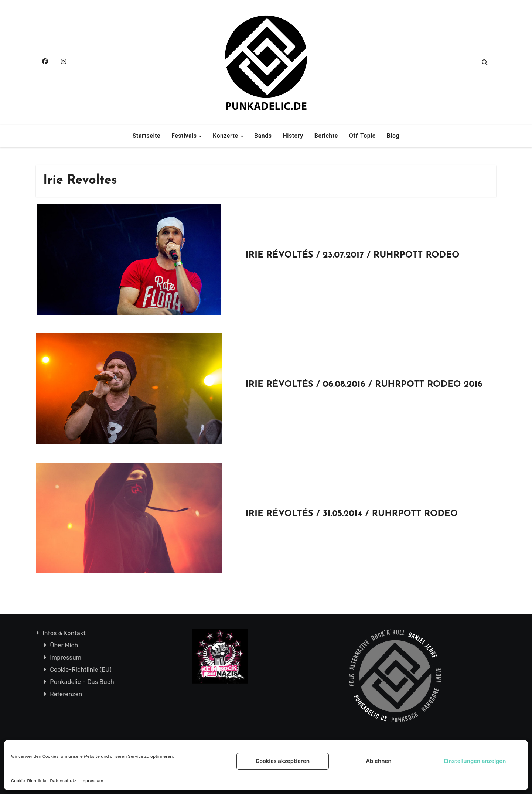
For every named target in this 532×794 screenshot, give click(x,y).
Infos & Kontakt (64, 633)
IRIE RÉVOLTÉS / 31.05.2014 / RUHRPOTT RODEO (352, 514)
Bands (263, 136)
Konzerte (226, 136)
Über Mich (64, 645)
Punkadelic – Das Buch (82, 682)
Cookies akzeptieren (283, 761)
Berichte (326, 136)
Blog (393, 136)
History (293, 136)
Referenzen (66, 694)
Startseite (146, 136)
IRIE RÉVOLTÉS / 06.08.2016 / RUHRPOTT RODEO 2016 (364, 385)
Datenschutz (63, 781)
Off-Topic (362, 136)
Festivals (185, 136)
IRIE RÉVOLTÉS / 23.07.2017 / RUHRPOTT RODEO (353, 255)
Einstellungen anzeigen (475, 761)
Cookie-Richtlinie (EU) (81, 670)
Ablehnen (378, 761)
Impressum (92, 781)
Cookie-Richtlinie (29, 781)
